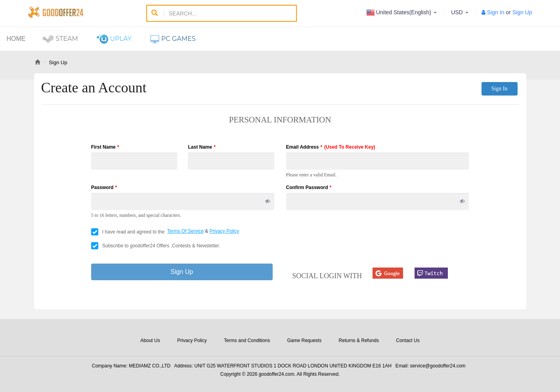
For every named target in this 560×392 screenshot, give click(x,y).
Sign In (496, 12)
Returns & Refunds (359, 340)
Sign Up (522, 12)
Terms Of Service (185, 231)
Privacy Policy (225, 231)
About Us (150, 340)
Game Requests (304, 340)
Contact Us (408, 340)
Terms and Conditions (247, 340)
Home (16, 39)
